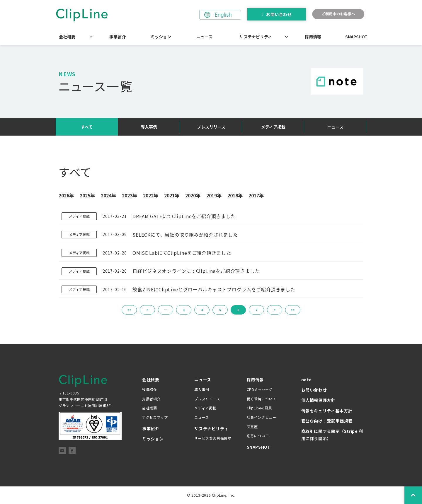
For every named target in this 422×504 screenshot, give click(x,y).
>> (293, 310)
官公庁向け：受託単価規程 (327, 421)
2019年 (214, 195)
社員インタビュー (262, 417)
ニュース (204, 37)
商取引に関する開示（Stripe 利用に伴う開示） (332, 435)
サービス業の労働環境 (213, 438)
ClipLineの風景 (260, 408)
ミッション (161, 37)
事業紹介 (118, 37)
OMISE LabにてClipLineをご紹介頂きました (182, 253)
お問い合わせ (279, 14)
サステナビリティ (256, 37)
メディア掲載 (273, 127)
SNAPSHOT (356, 37)
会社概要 (67, 37)
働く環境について (262, 399)
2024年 (108, 195)
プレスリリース (211, 127)
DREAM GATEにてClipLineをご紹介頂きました (184, 216)
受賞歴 (252, 427)
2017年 (256, 195)
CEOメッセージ (260, 389)
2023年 (130, 195)
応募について (258, 436)
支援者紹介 (151, 399)
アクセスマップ (155, 417)
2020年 (193, 195)
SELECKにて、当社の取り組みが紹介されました (185, 235)
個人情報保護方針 (318, 400)
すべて (87, 127)
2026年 (66, 195)
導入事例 (149, 127)
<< (129, 310)
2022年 (151, 195)
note (307, 380)
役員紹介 (150, 389)
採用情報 (313, 37)
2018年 (235, 195)
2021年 (172, 195)
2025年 (87, 195)
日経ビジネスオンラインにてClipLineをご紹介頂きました (196, 271)
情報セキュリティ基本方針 (327, 411)
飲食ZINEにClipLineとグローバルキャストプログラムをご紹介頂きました (214, 289)
